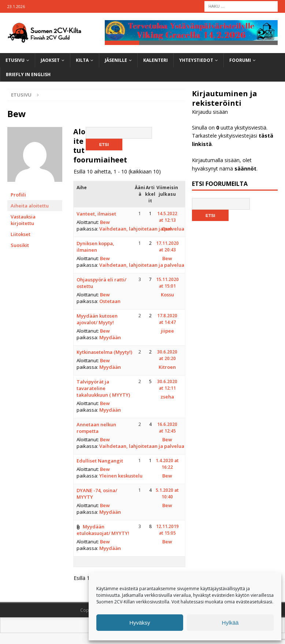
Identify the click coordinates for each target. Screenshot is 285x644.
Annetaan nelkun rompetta (96, 428)
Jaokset (50, 60)
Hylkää (230, 623)
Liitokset (21, 234)
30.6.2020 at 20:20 (167, 355)
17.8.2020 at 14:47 (167, 319)
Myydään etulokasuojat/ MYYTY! (103, 530)
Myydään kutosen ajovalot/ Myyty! (97, 319)
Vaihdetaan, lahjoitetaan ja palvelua (142, 229)
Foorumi (240, 60)
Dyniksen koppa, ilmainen (95, 247)
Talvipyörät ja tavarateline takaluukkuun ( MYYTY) (103, 388)
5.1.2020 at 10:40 (167, 493)
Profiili (18, 195)
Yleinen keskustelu (121, 476)
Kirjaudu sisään (210, 112)
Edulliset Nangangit (100, 461)
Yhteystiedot (196, 60)
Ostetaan (110, 301)
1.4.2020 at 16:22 (167, 464)
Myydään (110, 337)
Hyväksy (140, 623)
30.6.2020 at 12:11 (167, 385)
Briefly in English (28, 75)
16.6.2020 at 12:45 (167, 428)
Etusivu (15, 60)
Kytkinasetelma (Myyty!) (104, 352)
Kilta (82, 60)
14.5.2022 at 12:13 (167, 217)
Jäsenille (116, 60)
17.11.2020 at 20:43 (167, 246)
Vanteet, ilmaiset (96, 214)
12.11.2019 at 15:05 (167, 530)
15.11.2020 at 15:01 (167, 283)
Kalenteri (156, 60)
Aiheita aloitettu (30, 206)
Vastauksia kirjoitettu (23, 220)
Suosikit (20, 245)
